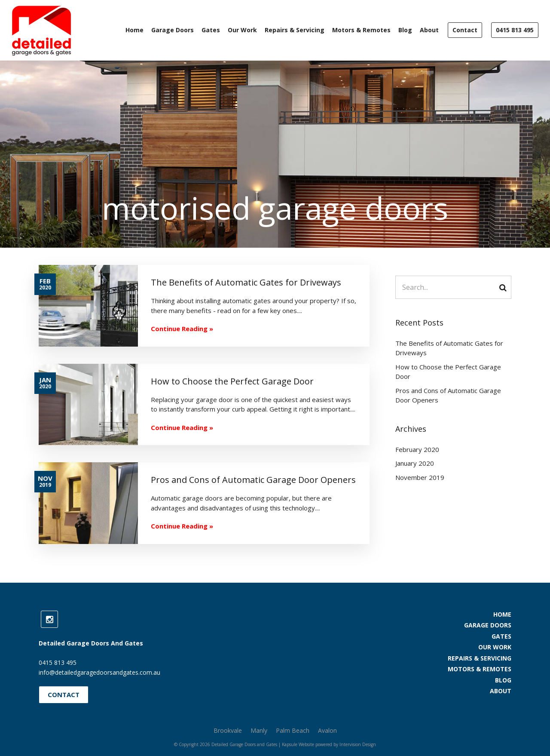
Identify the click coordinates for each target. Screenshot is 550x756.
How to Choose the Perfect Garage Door (448, 372)
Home (134, 30)
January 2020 (415, 463)
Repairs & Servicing (295, 30)
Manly (259, 730)
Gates (211, 30)
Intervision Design (358, 744)
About (429, 30)
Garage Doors (173, 30)
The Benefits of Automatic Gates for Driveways (449, 348)
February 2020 (417, 449)
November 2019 (420, 477)
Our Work (242, 30)
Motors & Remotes (361, 30)
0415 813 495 (515, 30)
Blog (405, 30)
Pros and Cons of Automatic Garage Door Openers (448, 395)
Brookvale (228, 730)
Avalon (327, 730)
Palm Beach (293, 730)
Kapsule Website (298, 744)
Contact (465, 30)
